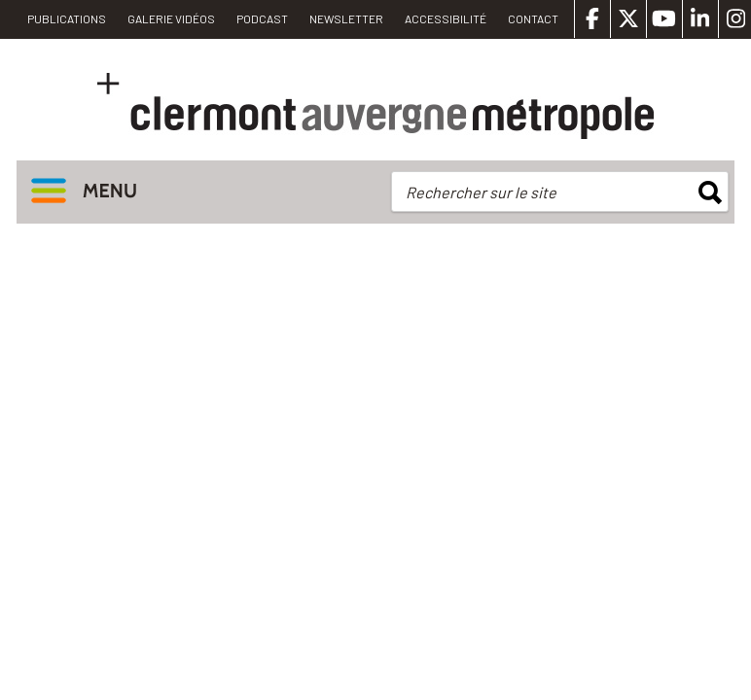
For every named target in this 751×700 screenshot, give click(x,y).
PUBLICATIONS (67, 18)
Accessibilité (446, 18)
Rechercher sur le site (481, 192)
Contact (533, 18)
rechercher (710, 192)
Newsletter (346, 18)
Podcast (262, 18)
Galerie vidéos (171, 18)
